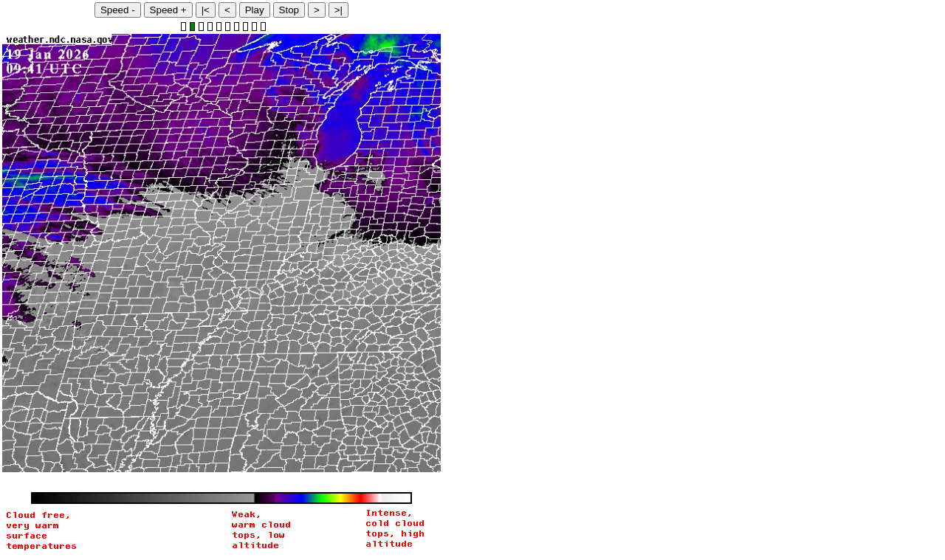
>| (339, 10)
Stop (289, 10)
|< (206, 10)
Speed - (118, 10)
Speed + (168, 10)
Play (255, 10)
